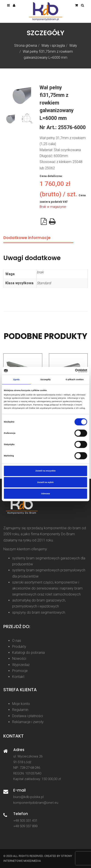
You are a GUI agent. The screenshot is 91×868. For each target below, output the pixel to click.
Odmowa (46, 494)
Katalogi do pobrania (28, 653)
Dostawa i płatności (28, 716)
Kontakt (18, 677)
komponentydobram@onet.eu (36, 803)
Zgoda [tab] (16, 380)
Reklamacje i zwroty (28, 722)
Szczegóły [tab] (45, 380)
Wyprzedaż (21, 665)
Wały (73, 46)
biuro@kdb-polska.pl (28, 797)
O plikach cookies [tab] (75, 380)
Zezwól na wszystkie (45, 471)
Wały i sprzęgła (53, 46)
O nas (17, 641)
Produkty (19, 647)
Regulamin (20, 710)
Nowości (19, 659)
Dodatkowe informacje (27, 238)
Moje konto (21, 704)
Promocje (20, 671)
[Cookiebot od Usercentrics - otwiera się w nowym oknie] (68, 371)
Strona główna (26, 46)
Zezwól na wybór (45, 482)
